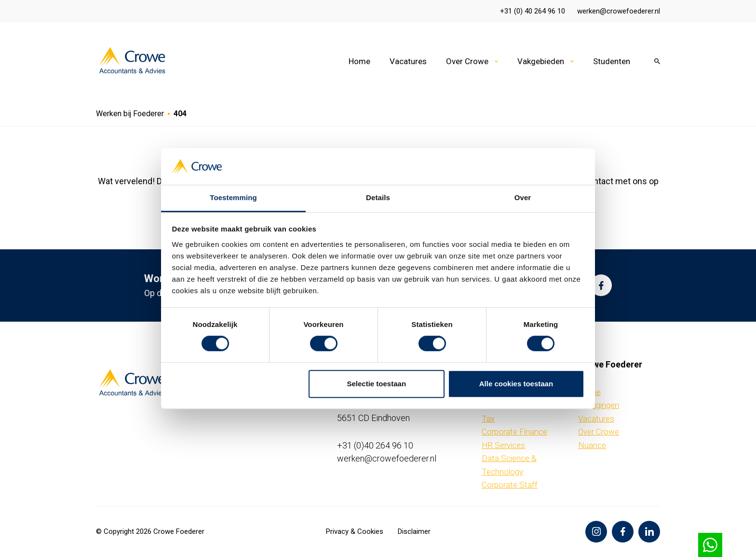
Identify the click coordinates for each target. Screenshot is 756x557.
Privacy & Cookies (355, 531)
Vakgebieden (541, 61)
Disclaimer (414, 531)
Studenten (612, 61)
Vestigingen (599, 405)
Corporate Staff (510, 485)
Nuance (592, 445)
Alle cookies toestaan (516, 384)
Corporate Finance (514, 432)
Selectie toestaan (377, 384)
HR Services (503, 445)
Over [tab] (523, 198)
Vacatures (408, 61)
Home (359, 61)
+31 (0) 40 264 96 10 (533, 11)
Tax (488, 419)
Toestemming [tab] (233, 198)
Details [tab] (378, 198)
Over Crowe (467, 61)
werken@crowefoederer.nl (619, 11)
